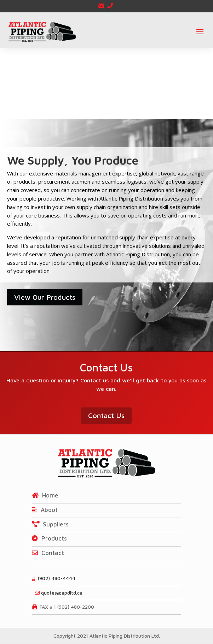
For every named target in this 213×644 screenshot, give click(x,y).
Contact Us (106, 415)
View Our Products (45, 297)
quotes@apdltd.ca (57, 593)
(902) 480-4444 (54, 578)
